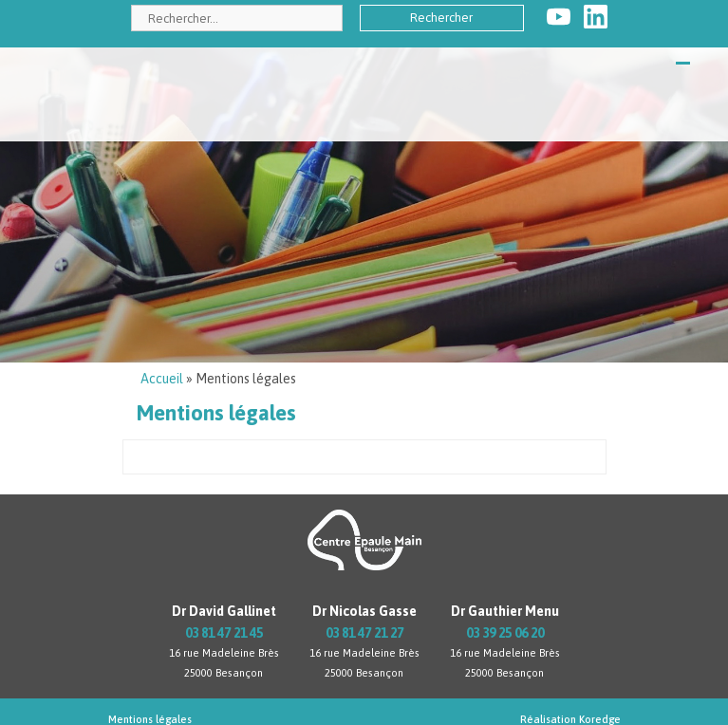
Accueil (162, 379)
